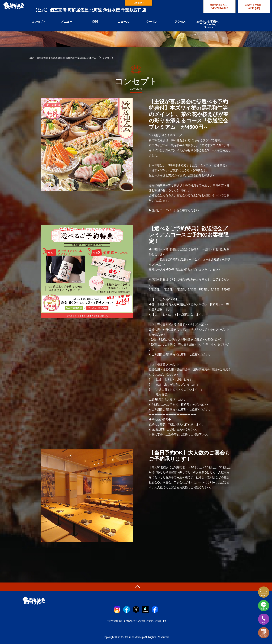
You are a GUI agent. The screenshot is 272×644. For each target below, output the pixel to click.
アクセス (180, 22)
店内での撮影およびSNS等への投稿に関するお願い (136, 621)
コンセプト (39, 22)
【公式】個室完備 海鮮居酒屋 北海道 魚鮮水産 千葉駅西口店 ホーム (62, 58)
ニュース (123, 22)
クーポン (152, 22)
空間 (95, 22)
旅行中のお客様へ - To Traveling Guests (208, 24)
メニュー (67, 22)
